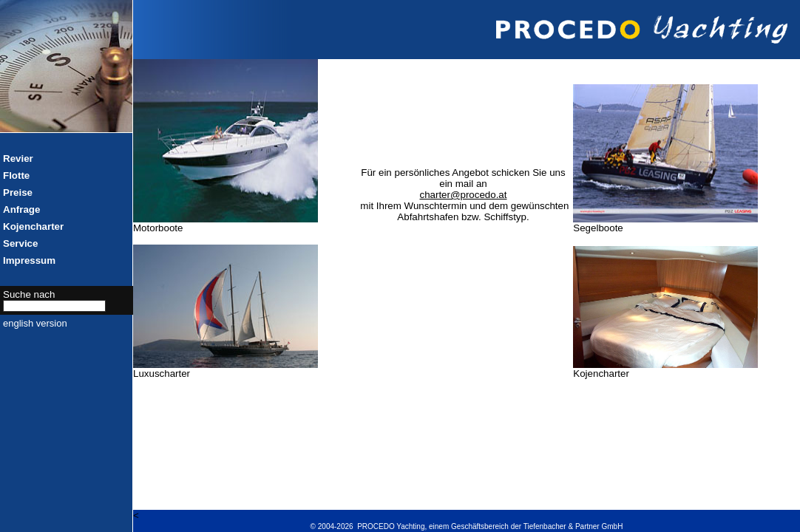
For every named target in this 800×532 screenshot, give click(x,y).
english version (35, 323)
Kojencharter (33, 226)
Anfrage (21, 209)
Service (20, 243)
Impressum (29, 260)
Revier (18, 158)
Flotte (16, 175)
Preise (18, 192)
